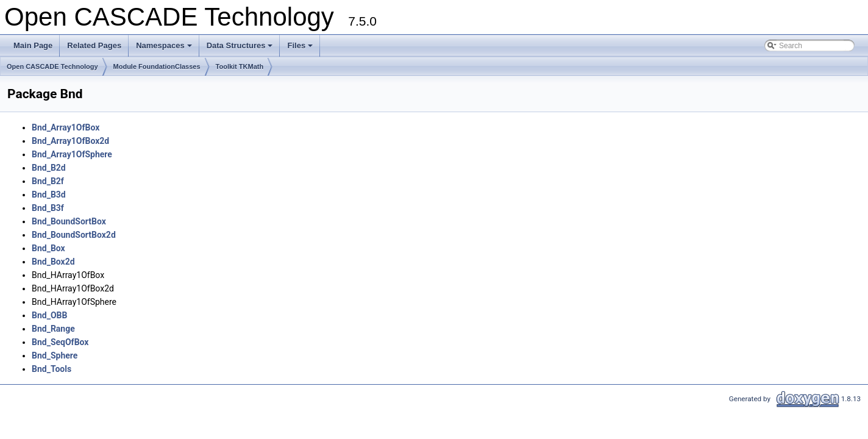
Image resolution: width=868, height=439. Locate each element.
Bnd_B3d (49, 195)
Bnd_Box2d (53, 262)
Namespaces (165, 49)
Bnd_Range (53, 329)
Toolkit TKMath (240, 66)
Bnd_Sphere (55, 355)
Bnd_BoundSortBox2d (74, 235)
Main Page (33, 45)
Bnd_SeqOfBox (60, 342)
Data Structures (241, 49)
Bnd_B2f (48, 181)
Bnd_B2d (49, 168)
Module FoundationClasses (157, 66)
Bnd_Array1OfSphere (72, 154)
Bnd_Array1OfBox (66, 127)
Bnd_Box (48, 248)
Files (301, 49)
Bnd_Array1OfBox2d (70, 141)
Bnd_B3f (48, 208)
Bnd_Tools (52, 369)
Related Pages (94, 45)
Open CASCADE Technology (52, 66)
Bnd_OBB (49, 315)
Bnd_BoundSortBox (69, 221)
